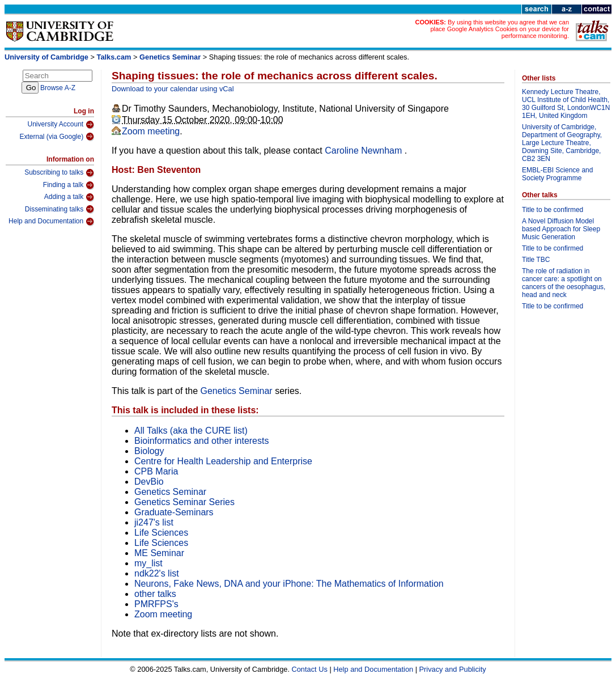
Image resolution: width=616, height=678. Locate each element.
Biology (149, 451)
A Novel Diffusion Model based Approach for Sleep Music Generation (561, 229)
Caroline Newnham (365, 151)
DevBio (149, 482)
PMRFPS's (156, 604)
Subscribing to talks (59, 173)
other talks (155, 594)
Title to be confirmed (553, 210)
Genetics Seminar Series (184, 502)
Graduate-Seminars (174, 512)
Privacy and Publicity (453, 669)
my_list (148, 563)
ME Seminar (159, 553)
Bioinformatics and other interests (201, 441)
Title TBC (536, 260)
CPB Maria (156, 471)
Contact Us (310, 669)
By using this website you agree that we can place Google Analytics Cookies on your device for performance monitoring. (500, 29)
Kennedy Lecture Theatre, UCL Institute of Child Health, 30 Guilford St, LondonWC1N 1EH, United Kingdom (566, 104)
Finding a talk (69, 185)
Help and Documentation (51, 222)
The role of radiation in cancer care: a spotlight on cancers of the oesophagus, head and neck (564, 283)
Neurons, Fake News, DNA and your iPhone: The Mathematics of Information (289, 584)
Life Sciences (161, 533)
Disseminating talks (60, 209)
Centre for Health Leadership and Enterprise (223, 461)
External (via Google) (57, 137)
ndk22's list (157, 573)
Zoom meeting (151, 131)
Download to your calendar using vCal (173, 89)
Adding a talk (69, 197)
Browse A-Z (58, 88)
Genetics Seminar (171, 57)
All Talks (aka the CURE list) (191, 431)
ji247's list (154, 522)
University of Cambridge (46, 57)
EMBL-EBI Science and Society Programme (557, 174)
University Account (61, 125)
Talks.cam (114, 57)
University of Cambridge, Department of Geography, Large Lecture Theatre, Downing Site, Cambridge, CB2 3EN (562, 143)
